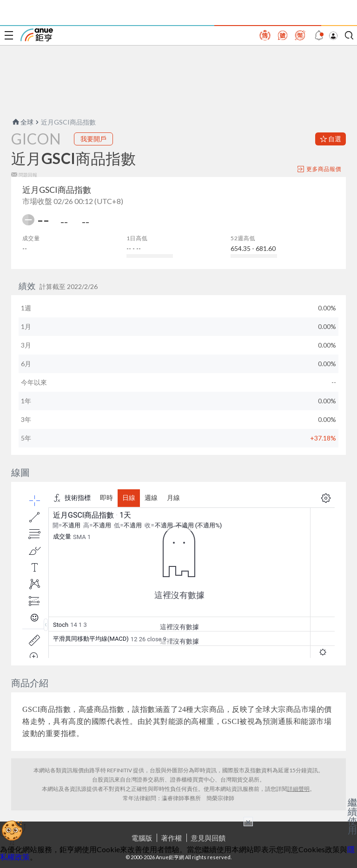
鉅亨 (37, 35)
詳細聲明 (298, 789)
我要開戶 (93, 139)
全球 (22, 122)
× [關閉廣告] (248, 822)
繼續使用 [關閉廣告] (352, 816)
